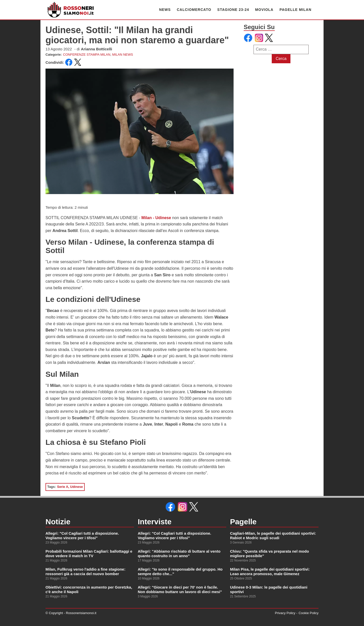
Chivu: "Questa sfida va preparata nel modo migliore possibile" (269, 554)
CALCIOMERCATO (194, 10)
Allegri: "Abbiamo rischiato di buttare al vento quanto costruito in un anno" (179, 554)
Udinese (76, 487)
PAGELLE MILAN (295, 10)
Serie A (63, 487)
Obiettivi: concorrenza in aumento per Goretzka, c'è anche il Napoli (89, 589)
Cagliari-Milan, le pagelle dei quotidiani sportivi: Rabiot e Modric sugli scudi (273, 536)
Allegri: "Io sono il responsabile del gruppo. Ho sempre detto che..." (180, 571)
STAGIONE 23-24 (233, 10)
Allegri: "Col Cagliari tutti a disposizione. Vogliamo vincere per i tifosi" (82, 536)
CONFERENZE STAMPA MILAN (87, 55)
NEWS (165, 10)
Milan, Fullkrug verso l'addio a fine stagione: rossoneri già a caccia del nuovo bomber (85, 571)
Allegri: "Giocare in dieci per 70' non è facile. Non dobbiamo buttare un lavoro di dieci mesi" (180, 589)
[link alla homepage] (71, 10)
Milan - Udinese (156, 218)
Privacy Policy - (286, 613)
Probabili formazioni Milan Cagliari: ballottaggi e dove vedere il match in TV (89, 554)
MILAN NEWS (123, 55)
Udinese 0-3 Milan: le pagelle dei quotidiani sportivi (269, 589)
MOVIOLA (264, 10)
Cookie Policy (309, 613)
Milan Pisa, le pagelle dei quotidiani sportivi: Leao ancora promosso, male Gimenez (270, 571)
